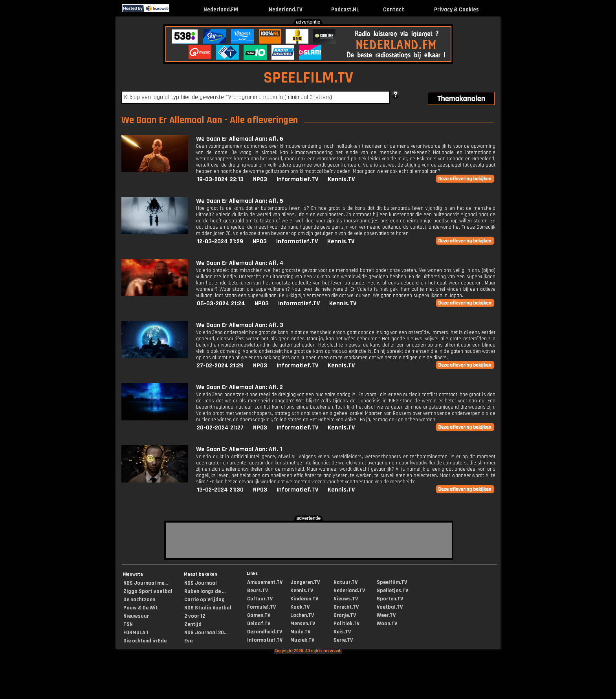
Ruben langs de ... (205, 591)
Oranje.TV (345, 615)
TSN (128, 624)
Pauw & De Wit (141, 608)
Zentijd (193, 624)
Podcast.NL (345, 10)
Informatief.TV (297, 179)
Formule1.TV (261, 607)
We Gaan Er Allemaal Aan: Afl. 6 (240, 139)
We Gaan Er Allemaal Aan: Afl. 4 (240, 263)
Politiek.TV (346, 624)
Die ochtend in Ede (145, 641)
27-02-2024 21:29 (220, 366)
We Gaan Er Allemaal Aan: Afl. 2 (239, 387)
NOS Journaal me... (146, 583)
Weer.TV (386, 615)
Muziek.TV (302, 640)
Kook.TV (300, 607)
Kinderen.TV (304, 599)
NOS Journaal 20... (206, 633)
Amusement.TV (265, 582)
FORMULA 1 (136, 633)
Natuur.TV (346, 582)
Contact (394, 10)
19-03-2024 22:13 (220, 179)
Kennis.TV (341, 179)
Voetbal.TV (390, 607)
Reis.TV (342, 632)
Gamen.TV (259, 615)
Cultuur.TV (260, 599)
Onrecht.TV (346, 607)
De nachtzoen (139, 600)
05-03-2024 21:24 (221, 304)
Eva (189, 641)
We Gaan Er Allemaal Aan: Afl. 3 (240, 325)
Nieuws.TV (346, 599)
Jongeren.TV (305, 582)
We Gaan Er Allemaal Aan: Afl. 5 (240, 201)
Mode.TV (300, 632)
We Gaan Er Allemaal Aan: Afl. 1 (239, 449)
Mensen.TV (303, 624)
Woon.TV (387, 624)
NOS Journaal (201, 583)
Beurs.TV (258, 591)
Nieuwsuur (136, 616)
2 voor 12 (195, 616)
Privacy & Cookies (456, 10)
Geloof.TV (259, 624)
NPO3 (260, 179)
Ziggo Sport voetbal (148, 591)
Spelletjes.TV (392, 591)
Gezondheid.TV (265, 632)
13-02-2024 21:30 (220, 490)
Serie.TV (343, 640)
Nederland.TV (286, 10)
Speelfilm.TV (392, 582)
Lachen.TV (302, 615)
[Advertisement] (54, 141)
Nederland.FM (221, 10)
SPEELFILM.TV (308, 78)
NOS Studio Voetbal (208, 608)
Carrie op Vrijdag (204, 600)
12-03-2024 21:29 (220, 241)
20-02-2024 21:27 (220, 428)
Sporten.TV (390, 599)
